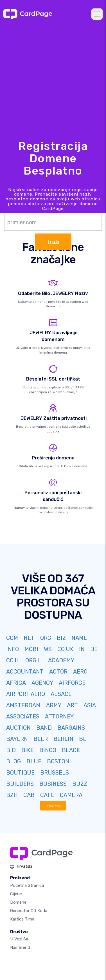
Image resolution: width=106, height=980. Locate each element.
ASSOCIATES (23, 716)
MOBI (31, 649)
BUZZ (80, 784)
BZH (12, 795)
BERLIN (63, 739)
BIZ (61, 638)
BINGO (48, 750)
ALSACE (61, 694)
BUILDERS (20, 784)
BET (84, 739)
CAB (29, 795)
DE (94, 649)
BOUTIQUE (20, 773)
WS (48, 649)
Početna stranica (27, 885)
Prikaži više (53, 806)
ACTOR (58, 672)
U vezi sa (19, 939)
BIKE (28, 750)
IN (82, 649)
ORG (46, 638)
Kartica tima (22, 919)
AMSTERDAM (23, 705)
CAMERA (71, 795)
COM (12, 638)
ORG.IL (34, 660)
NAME (79, 638)
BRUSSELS (55, 773)
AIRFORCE (72, 683)
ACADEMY (61, 660)
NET (29, 638)
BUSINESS (53, 784)
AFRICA (16, 683)
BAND (44, 728)
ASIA (90, 705)
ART (72, 705)
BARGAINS (71, 728)
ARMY (54, 705)
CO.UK (65, 649)
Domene (18, 902)
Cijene (16, 894)
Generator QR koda (29, 911)
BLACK (71, 750)
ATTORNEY (59, 716)
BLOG (13, 761)
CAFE (47, 795)
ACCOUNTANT (25, 672)
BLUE (34, 761)
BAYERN (17, 739)
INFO (13, 649)
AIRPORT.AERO (26, 694)
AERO (80, 672)
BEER (41, 739)
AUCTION (18, 728)
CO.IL (13, 660)
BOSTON (58, 761)
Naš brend (20, 947)
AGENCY (42, 683)
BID (11, 750)
